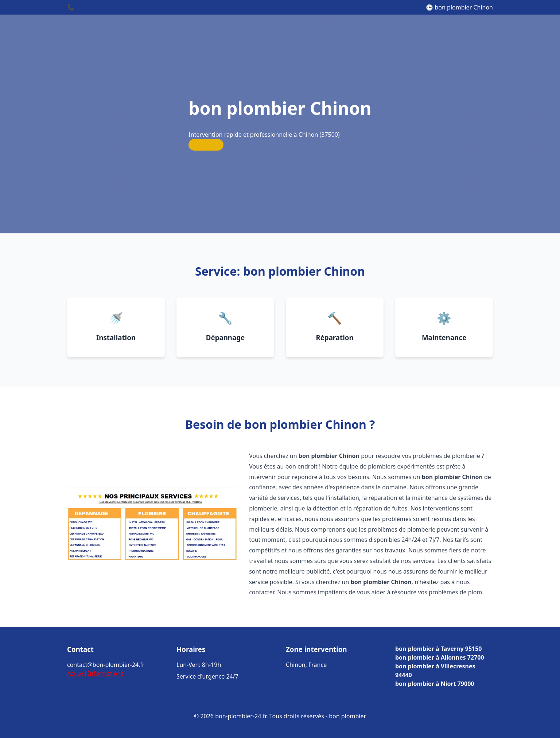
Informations (106, 673)
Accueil (77, 673)
